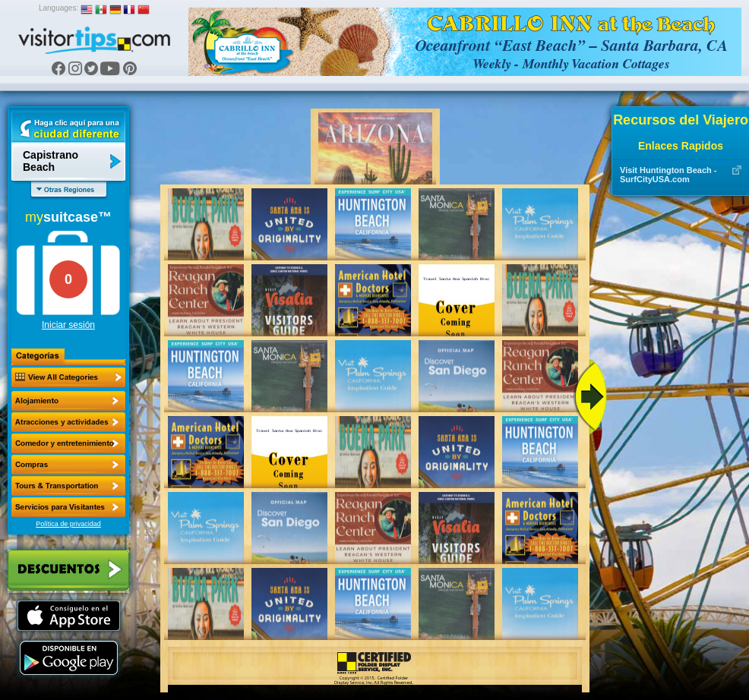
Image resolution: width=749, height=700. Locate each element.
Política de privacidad (68, 524)
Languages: (58, 8)
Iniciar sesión (68, 325)
